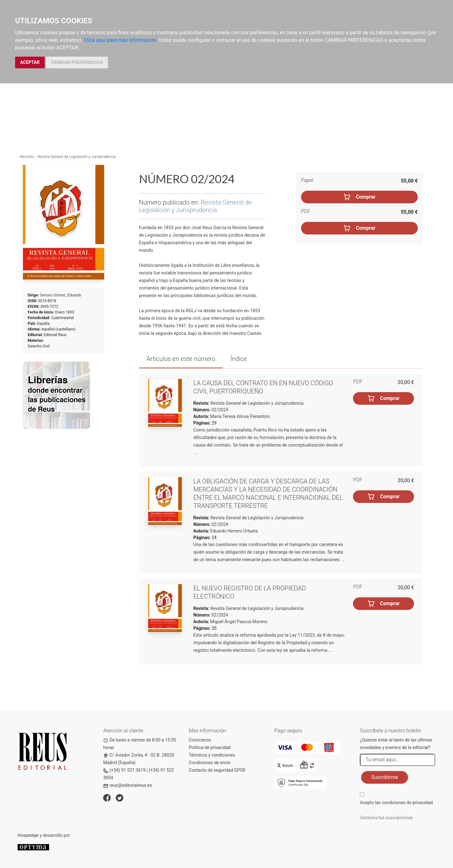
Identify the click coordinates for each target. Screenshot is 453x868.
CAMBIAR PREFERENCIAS (77, 62)
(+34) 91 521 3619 (124, 770)
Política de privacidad (210, 747)
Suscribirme (385, 777)
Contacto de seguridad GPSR (217, 770)
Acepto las (396, 803)
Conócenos (200, 740)
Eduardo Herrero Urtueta (234, 531)
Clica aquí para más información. (120, 40)
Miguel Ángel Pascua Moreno (239, 622)
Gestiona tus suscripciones (386, 818)
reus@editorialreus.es (128, 785)
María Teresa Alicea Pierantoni (240, 416)
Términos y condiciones (212, 755)
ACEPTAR (30, 62)
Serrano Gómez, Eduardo (60, 295)
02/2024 (219, 410)
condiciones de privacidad (407, 803)
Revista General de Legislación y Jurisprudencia (77, 157)
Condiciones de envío (210, 763)
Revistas (27, 157)
